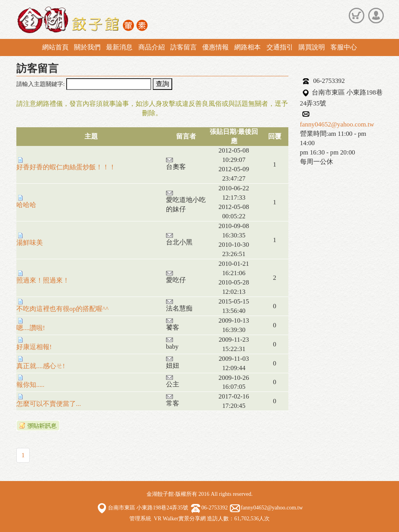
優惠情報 (215, 47)
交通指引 (280, 47)
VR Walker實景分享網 (180, 519)
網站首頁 (55, 47)
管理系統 (140, 519)
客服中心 (344, 47)
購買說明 (312, 47)
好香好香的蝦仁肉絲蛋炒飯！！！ (66, 164)
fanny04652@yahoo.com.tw (337, 124)
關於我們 (87, 47)
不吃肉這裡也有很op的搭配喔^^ (63, 306)
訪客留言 (184, 47)
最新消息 (119, 47)
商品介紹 (152, 47)
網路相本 (247, 47)
